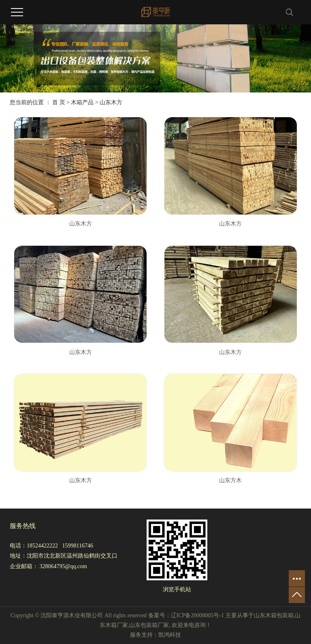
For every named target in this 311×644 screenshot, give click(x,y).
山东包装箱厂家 (149, 625)
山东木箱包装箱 (274, 615)
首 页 (59, 102)
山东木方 (111, 102)
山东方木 (230, 480)
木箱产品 (82, 102)
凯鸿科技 (170, 635)
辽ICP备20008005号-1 (197, 615)
